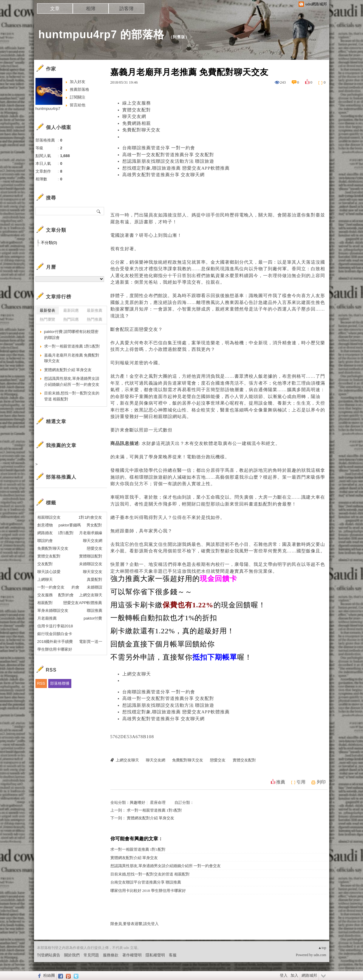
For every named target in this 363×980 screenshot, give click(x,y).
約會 (75, 587)
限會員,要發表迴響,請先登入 (135, 924)
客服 (173, 955)
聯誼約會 (45, 541)
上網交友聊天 (137, 674)
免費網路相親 (137, 123)
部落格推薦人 (61, 477)
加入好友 (78, 82)
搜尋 (99, 211)
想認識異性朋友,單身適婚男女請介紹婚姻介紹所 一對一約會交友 (166, 866)
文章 (55, 9)
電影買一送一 (91, 642)
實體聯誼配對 (91, 556)
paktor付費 (93, 618)
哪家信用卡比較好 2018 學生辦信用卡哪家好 (148, 891)
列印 (321, 782)
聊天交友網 (134, 116)
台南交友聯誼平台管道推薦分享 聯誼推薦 (146, 882)
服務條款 (111, 955)
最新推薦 (95, 310)
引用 (301, 782)
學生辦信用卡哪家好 (55, 649)
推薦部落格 (79, 89)
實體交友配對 (137, 110)
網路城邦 (309, 975)
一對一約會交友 (51, 587)
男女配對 (94, 525)
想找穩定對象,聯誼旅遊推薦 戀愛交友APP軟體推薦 (176, 168)
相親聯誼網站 (168, 417)
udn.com (320, 955)
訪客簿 (126, 9)
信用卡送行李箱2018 (55, 626)
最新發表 (47, 310)
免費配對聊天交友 (141, 130)
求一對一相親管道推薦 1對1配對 (154, 810)
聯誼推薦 (95, 610)
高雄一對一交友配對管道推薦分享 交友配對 (168, 155)
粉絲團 (49, 975)
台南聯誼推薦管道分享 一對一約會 (159, 148)
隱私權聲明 (155, 955)
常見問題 (91, 955)
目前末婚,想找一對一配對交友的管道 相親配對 (150, 874)
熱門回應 (71, 319)
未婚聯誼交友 (91, 564)
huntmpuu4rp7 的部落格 (102, 34)
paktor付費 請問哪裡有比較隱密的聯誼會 (71, 335)
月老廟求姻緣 (91, 533)
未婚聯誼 (95, 587)
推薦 (281, 782)
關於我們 (72, 955)
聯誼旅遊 (153, 477)
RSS (41, 683)
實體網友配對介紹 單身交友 (150, 818)
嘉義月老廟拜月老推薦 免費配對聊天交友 (72, 358)
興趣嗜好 (138, 802)
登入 (284, 975)
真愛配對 (95, 579)
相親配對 (45, 603)
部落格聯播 (60, 683)
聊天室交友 (93, 572)
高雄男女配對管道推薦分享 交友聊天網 (164, 175)
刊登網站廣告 (49, 955)
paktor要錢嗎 (70, 525)
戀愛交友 (149, 329)
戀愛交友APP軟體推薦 (83, 603)
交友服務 (45, 595)
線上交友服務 (137, 103)
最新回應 (71, 310)
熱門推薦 (95, 319)
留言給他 (78, 105)
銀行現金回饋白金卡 (55, 634)
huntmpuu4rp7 (48, 109)
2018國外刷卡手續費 (55, 642)
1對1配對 (66, 533)
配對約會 (273, 504)
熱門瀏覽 (47, 319)
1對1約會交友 (90, 517)
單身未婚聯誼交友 (53, 610)
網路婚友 (45, 533)
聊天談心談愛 (49, 572)
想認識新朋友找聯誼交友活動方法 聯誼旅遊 (168, 161)
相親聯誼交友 (49, 517)
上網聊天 (45, 579)
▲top (322, 948)
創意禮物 (45, 525)
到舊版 (179, 37)
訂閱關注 (78, 97)
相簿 (91, 9)
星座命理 (158, 802)
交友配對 (45, 564)
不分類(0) (49, 243)
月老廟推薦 (47, 618)
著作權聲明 (132, 955)
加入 (294, 975)
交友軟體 (204, 443)
